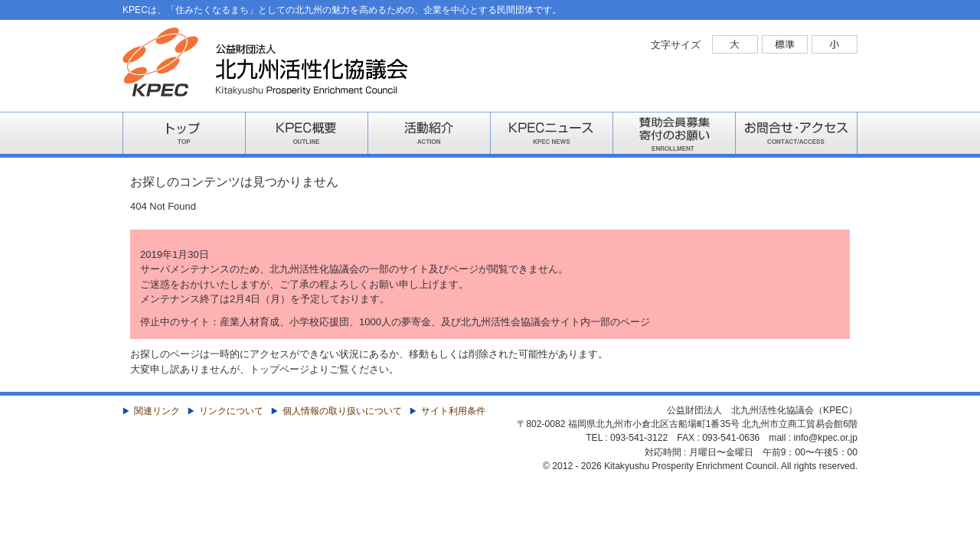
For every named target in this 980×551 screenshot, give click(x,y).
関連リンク (157, 411)
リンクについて (231, 411)
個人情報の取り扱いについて (342, 411)
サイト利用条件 (453, 411)
